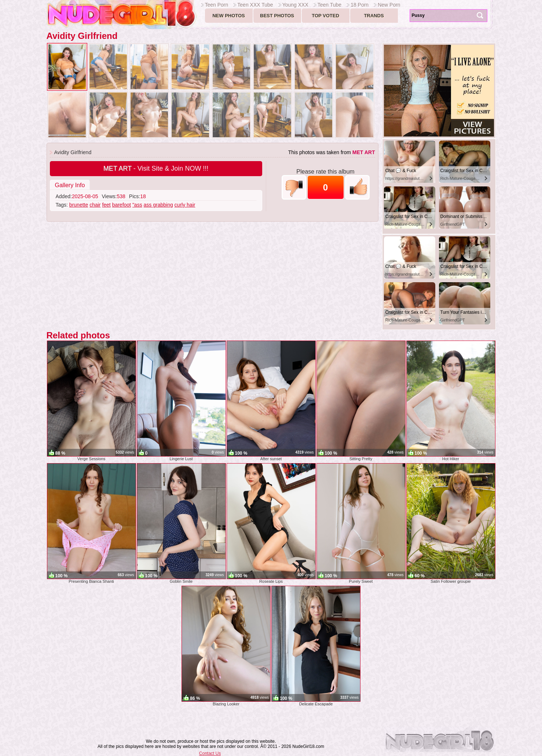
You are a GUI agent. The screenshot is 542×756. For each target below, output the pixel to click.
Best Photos (277, 16)
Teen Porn (217, 5)
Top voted (325, 16)
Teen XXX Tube (255, 5)
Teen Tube (329, 5)
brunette (79, 205)
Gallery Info (70, 185)
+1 (357, 187)
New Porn (389, 5)
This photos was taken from (332, 152)
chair (95, 205)
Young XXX (295, 5)
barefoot (122, 205)
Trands (374, 16)
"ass (137, 205)
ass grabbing (158, 205)
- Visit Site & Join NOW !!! (156, 168)
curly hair (185, 205)
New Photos (229, 16)
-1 (294, 187)
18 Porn (360, 5)
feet (106, 205)
